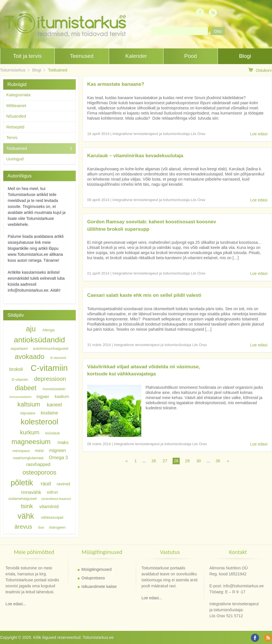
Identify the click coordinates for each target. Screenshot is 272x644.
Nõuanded (16, 116)
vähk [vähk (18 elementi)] (26, 516)
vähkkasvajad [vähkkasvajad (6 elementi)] (52, 517)
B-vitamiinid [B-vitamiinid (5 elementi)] (58, 358)
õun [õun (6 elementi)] (41, 527)
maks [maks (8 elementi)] (63, 442)
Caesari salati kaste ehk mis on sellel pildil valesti (144, 295)
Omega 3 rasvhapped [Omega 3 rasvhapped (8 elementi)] (47, 461)
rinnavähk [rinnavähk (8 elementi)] (31, 492)
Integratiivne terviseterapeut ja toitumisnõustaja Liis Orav (159, 134)
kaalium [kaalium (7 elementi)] (62, 396)
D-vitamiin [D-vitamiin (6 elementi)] (20, 380)
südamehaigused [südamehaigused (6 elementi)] (23, 499)
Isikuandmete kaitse (99, 586)
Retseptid (15, 127)
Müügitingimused (97, 569)
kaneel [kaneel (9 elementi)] (54, 405)
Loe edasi (259, 134)
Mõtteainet (16, 106)
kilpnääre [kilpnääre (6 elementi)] (28, 413)
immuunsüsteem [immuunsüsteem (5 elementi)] (21, 397)
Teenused (82, 56)
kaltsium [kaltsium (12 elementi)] (29, 404)
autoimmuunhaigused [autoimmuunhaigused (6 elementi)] (51, 348)
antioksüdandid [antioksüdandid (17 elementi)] (39, 340)
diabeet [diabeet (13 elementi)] (25, 388)
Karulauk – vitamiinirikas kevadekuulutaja (135, 156)
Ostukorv (260, 70)
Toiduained (58, 70)
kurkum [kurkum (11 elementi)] (30, 432)
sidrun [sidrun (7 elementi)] (52, 492)
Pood (191, 56)
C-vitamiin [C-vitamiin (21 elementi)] (49, 368)
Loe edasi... (16, 604)
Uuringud (15, 159)
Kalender (136, 56)
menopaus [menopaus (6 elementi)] (21, 451)
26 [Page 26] (154, 461)
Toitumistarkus (13, 70)
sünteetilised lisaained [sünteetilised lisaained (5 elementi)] (56, 499)
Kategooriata (18, 95)
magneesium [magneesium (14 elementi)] (31, 442)
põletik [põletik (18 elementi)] (22, 483)
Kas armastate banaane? (116, 84)
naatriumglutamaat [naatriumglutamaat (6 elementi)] (28, 458)
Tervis (12, 137)
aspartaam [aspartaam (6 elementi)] (19, 348)
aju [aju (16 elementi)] (31, 329)
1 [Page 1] (136, 461)
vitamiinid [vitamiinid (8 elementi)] (49, 506)
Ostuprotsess (93, 578)
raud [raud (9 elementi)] (46, 484)
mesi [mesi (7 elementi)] (39, 451)
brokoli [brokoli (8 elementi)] (16, 369)
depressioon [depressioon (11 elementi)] (50, 379)
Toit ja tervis (27, 56)
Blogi (245, 56)
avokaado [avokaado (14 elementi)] (30, 356)
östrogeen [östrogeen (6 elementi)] (57, 527)
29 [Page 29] (187, 461)
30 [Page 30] (199, 461)
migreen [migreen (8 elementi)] (58, 450)
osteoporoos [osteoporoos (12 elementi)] (39, 472)
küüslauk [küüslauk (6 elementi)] (53, 433)
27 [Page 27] (165, 461)
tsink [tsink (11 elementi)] (27, 506)
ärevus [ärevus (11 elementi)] (23, 527)
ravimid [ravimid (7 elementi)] (63, 484)
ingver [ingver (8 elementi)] (43, 396)
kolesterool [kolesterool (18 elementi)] (39, 422)
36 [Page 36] (218, 461)
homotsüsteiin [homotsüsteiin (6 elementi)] (54, 389)
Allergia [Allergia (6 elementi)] (49, 330)
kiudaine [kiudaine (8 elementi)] (49, 412)
